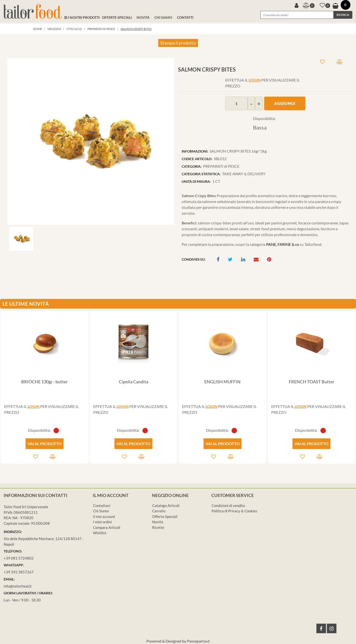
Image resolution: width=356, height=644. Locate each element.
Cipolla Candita (134, 382)
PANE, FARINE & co (283, 244)
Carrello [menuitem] (159, 511)
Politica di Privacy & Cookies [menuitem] (234, 511)
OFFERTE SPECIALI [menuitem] (117, 17)
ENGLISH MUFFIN (222, 382)
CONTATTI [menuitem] (185, 17)
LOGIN (255, 80)
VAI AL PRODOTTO (45, 444)
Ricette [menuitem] (158, 527)
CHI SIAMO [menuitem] (163, 17)
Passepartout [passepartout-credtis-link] (198, 641)
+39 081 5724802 (19, 558)
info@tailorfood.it (18, 586)
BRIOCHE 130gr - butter (44, 382)
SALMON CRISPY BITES (136, 29)
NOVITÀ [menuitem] (143, 17)
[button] (343, 15)
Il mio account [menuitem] (104, 516)
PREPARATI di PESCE (101, 29)
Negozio (54, 29)
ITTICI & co (74, 29)
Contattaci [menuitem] (102, 506)
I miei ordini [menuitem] (102, 522)
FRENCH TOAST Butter (312, 382)
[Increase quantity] (259, 103)
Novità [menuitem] (158, 522)
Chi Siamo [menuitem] (101, 511)
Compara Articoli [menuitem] (107, 527)
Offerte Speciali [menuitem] (165, 516)
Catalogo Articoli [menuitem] (166, 506)
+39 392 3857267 (19, 572)
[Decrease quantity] (251, 103)
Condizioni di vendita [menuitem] (228, 506)
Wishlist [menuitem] (100, 533)
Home (38, 29)
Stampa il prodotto (178, 43)
